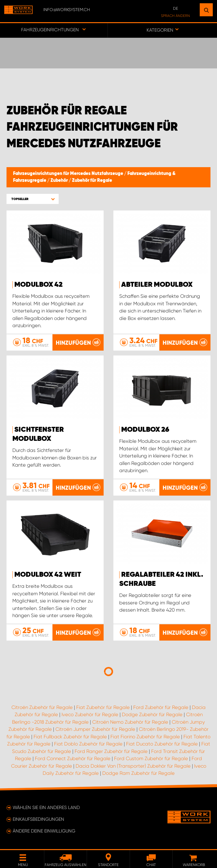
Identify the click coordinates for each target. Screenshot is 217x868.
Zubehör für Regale (92, 181)
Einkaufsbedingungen (38, 819)
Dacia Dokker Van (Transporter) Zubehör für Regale (133, 766)
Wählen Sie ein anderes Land (46, 807)
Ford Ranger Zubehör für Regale (111, 751)
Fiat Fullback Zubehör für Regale (70, 737)
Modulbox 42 (38, 285)
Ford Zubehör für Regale (161, 707)
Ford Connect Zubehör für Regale (73, 759)
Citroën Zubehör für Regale (42, 707)
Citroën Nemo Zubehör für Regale (130, 722)
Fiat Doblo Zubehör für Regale (88, 744)
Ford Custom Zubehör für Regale (151, 759)
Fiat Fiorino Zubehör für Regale (145, 737)
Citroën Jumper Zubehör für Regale (95, 729)
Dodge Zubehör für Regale (152, 715)
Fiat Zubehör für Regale (103, 707)
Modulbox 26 (145, 430)
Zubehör (60, 181)
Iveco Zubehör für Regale (90, 715)
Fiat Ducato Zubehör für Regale (162, 744)
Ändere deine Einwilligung (44, 831)
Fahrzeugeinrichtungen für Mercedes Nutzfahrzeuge (69, 174)
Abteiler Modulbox (157, 285)
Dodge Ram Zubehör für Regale (138, 773)
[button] (33, 199)
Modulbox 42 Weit (48, 575)
